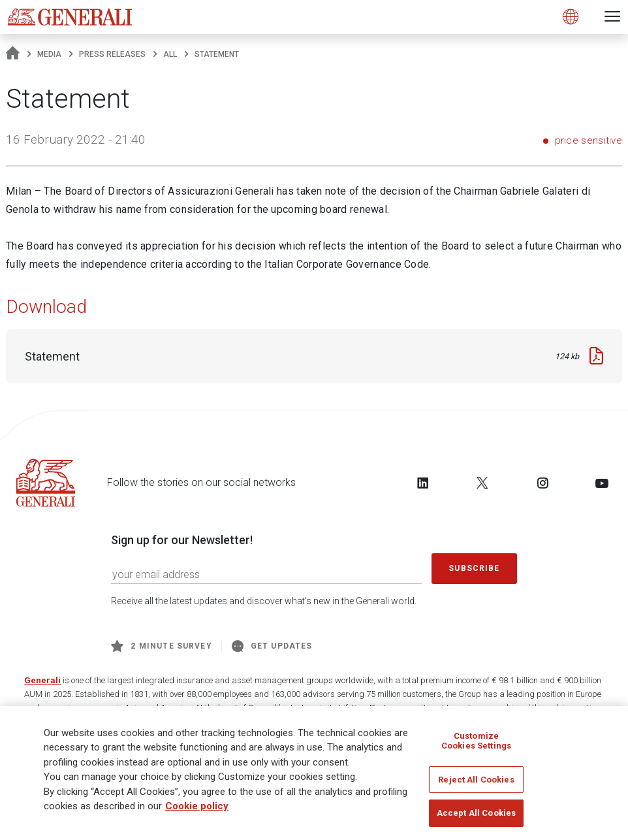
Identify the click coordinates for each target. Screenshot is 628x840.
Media (49, 54)
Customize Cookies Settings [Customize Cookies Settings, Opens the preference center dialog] (476, 741)
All (170, 54)
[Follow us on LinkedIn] (423, 483)
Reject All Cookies (476, 780)
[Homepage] (13, 54)
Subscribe (474, 568)
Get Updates (272, 646)
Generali (42, 680)
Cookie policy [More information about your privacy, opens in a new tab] (197, 806)
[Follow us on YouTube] (602, 483)
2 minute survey (161, 646)
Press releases (112, 54)
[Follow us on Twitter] (482, 483)
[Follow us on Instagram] (542, 483)
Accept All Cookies (476, 813)
